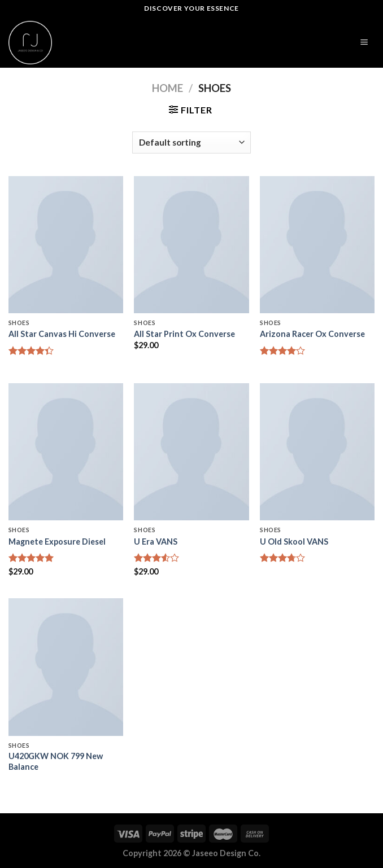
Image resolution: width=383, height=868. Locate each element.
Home (167, 88)
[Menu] (365, 43)
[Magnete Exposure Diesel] (66, 452)
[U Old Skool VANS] (317, 452)
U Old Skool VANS (294, 542)
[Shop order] (191, 143)
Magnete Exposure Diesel (57, 542)
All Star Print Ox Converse (184, 334)
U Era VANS (156, 542)
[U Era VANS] (191, 452)
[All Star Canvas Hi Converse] (66, 245)
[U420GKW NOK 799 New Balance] (66, 667)
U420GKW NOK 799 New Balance (56, 761)
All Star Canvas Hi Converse (62, 334)
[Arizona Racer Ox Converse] (317, 245)
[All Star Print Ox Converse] (191, 245)
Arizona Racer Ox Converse (312, 334)
